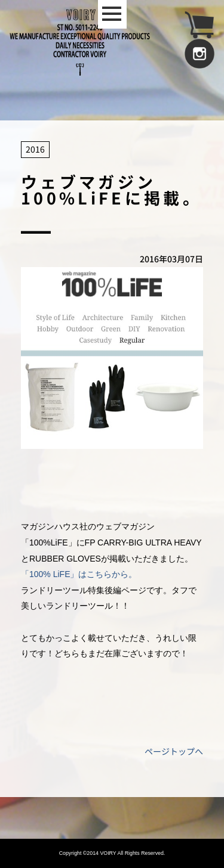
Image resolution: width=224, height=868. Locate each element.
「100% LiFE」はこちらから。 (79, 574)
